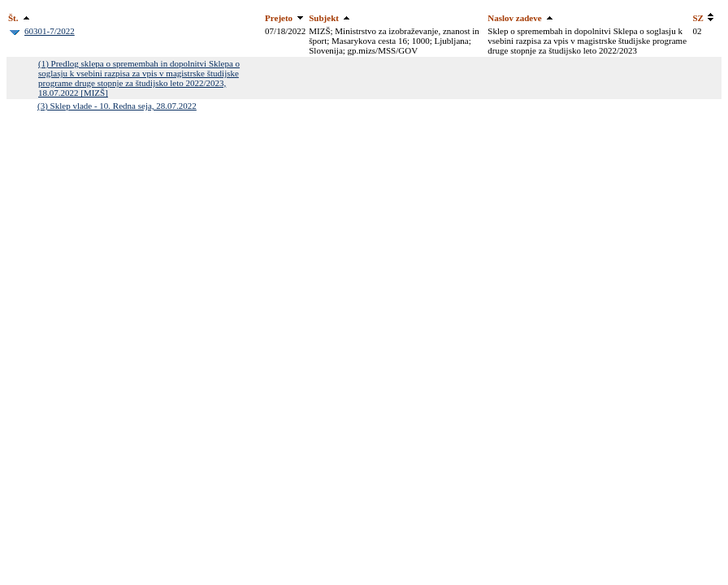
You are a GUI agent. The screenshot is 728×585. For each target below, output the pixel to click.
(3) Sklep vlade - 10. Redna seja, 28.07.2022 (117, 106)
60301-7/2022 (50, 31)
